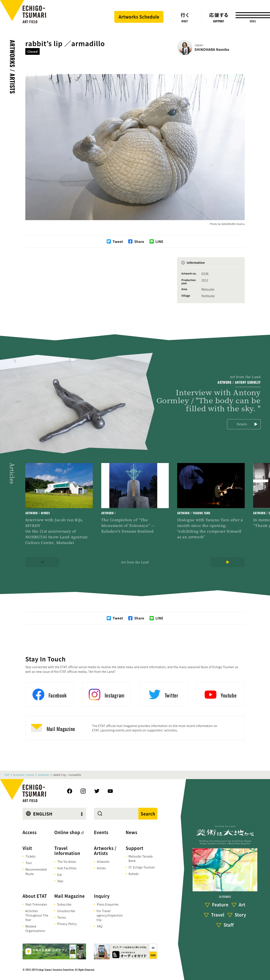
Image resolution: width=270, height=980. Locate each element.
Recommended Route (36, 872)
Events (101, 832)
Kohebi (134, 874)
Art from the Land (135, 562)
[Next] (228, 562)
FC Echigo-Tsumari (142, 867)
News (132, 832)
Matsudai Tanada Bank (141, 858)
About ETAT (35, 896)
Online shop (67, 832)
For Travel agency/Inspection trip (110, 915)
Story (240, 915)
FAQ (100, 926)
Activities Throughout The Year (37, 915)
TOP (7, 775)
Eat (59, 875)
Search (148, 814)
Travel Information (67, 851)
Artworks (44, 775)
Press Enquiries (108, 904)
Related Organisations (35, 928)
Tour (29, 863)
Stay (60, 881)
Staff (229, 925)
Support (135, 848)
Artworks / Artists (13, 67)
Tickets (31, 856)
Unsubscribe (66, 911)
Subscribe (64, 904)
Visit (27, 848)
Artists (101, 868)
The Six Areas (67, 862)
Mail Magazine (69, 896)
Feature (220, 905)
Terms (61, 917)
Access (30, 832)
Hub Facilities (67, 868)
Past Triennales (36, 904)
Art (242, 905)
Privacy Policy (67, 924)
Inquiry (102, 896)
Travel (218, 915)
